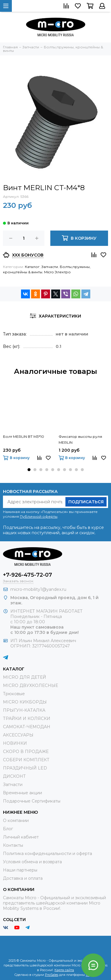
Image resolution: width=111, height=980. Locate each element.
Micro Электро (57, 272)
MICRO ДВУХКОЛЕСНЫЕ (30, 685)
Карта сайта (64, 970)
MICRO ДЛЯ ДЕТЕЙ (25, 677)
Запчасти (50, 267)
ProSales (52, 975)
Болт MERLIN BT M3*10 (24, 436)
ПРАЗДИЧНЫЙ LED (25, 768)
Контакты (13, 845)
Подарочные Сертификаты (32, 801)
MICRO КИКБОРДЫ (25, 702)
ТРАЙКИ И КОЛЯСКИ (27, 718)
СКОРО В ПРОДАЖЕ (26, 752)
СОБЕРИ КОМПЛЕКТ (26, 760)
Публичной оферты (39, 516)
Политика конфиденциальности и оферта (48, 854)
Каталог (32, 267)
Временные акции (22, 793)
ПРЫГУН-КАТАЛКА (24, 710)
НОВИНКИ (15, 743)
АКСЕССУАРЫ (18, 735)
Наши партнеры (20, 870)
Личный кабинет (21, 837)
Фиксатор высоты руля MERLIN (80, 439)
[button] (29, 470)
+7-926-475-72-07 (28, 575)
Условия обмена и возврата (32, 862)
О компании (16, 820)
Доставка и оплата (23, 878)
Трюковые (14, 694)
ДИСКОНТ (14, 776)
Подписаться (86, 502)
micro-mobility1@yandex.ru (38, 589)
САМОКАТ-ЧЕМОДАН (27, 727)
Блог (8, 829)
